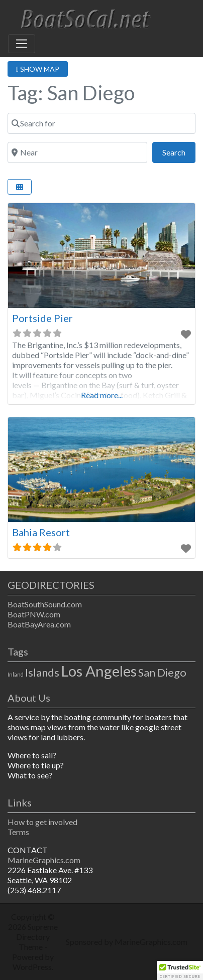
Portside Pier (42, 318)
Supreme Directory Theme (37, 937)
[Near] (77, 152)
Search (179, 151)
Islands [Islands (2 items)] (42, 672)
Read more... (102, 395)
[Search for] (101, 123)
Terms (18, 832)
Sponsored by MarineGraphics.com (127, 942)
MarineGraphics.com (44, 860)
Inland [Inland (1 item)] (16, 674)
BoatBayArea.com (39, 624)
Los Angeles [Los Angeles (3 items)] (99, 671)
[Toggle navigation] (22, 44)
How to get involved (42, 822)
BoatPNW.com (34, 614)
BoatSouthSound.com (45, 604)
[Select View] (20, 187)
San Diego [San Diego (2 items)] (162, 672)
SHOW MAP (38, 69)
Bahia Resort (41, 532)
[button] (180, 970)
